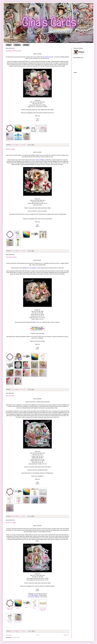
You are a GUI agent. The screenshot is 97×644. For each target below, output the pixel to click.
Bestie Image (10, 149)
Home (9, 45)
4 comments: (23, 251)
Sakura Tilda (10, 396)
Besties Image (11, 523)
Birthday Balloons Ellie (14, 51)
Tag (34, 608)
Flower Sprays (18, 622)
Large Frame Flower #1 (10, 609)
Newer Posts (9, 635)
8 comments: (23, 389)
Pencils (18, 608)
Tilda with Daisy (11, 257)
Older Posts (66, 635)
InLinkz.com (8, 141)
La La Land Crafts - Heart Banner (43, 609)
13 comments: (23, 631)
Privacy (26, 45)
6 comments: (23, 145)
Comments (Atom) (16, 637)
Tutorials (17, 45)
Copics (26, 607)
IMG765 (10, 622)
